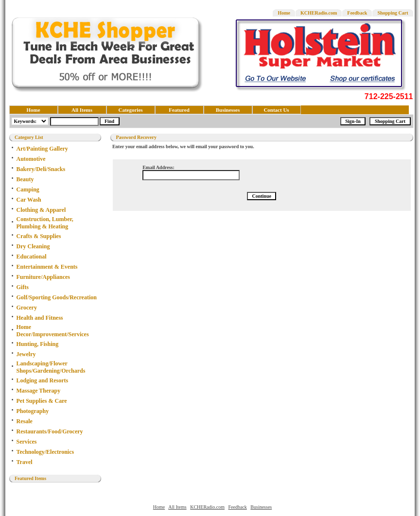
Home (284, 13)
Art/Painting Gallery (42, 149)
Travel (25, 462)
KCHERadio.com (319, 13)
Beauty (25, 179)
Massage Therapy (39, 391)
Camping (28, 189)
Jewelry (26, 354)
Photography (33, 411)
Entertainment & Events (47, 267)
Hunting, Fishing (38, 344)
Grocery (27, 308)
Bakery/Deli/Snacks (41, 169)
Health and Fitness (40, 318)
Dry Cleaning (33, 246)
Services (27, 442)
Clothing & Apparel (41, 210)
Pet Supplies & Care (42, 401)
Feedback (357, 13)
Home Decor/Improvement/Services (53, 331)
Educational (32, 257)
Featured (179, 110)
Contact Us (276, 110)
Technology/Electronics (45, 452)
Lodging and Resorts (43, 380)
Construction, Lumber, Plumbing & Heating (45, 223)
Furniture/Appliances (43, 277)
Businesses (228, 110)
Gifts (23, 287)
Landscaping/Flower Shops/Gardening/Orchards (51, 367)
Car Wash (29, 200)
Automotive (31, 159)
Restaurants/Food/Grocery (50, 431)
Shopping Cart (393, 13)
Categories (130, 110)
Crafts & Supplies (39, 236)
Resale (25, 421)
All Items (82, 110)
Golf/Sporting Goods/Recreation (57, 297)
